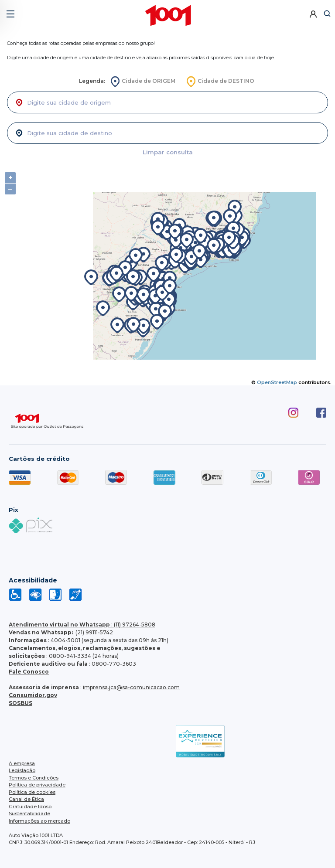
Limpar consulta (168, 152)
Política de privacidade (37, 785)
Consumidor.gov (33, 695)
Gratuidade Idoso (30, 807)
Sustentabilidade (29, 814)
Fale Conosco (29, 672)
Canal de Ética (26, 799)
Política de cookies (32, 792)
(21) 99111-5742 (61, 632)
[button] (10, 11)
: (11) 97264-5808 (82, 625)
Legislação (22, 770)
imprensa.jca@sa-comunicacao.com (131, 687)
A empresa (22, 763)
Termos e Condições (34, 778)
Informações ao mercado (39, 821)
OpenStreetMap (277, 382)
